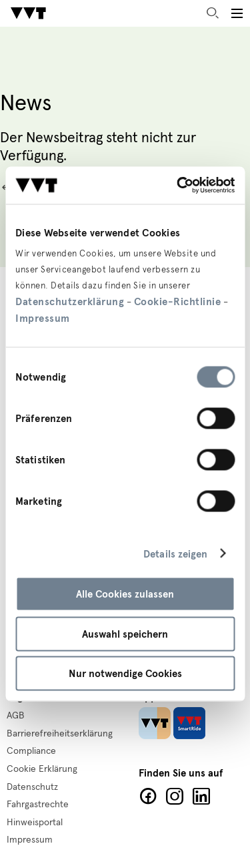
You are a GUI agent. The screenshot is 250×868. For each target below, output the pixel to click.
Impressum (43, 318)
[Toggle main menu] (237, 13)
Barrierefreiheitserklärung (60, 734)
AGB (16, 716)
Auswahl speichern (125, 634)
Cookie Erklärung (42, 769)
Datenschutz (32, 787)
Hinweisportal (35, 823)
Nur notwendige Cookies (125, 674)
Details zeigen (175, 554)
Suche (213, 13)
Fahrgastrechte (38, 805)
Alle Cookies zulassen (125, 594)
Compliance (31, 751)
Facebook (148, 797)
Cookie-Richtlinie (178, 302)
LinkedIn (201, 797)
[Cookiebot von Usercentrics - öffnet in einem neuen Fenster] (178, 186)
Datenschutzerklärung (70, 302)
